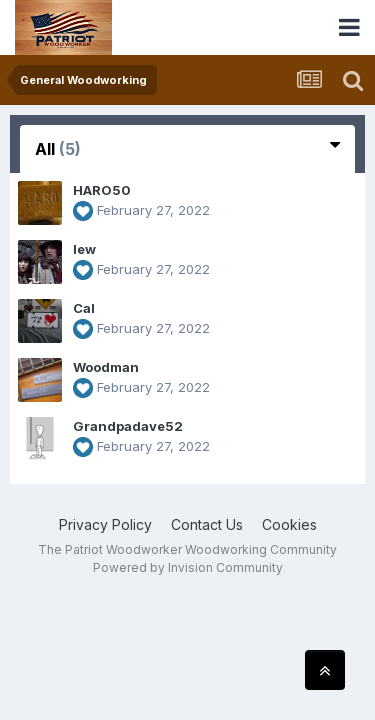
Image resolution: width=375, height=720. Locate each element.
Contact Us (207, 524)
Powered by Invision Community (188, 567)
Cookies (289, 524)
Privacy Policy (105, 524)
